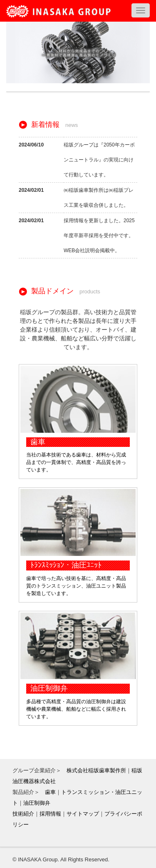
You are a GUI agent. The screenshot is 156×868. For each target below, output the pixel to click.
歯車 (50, 792)
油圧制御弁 (37, 803)
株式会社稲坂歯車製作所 (96, 770)
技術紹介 (23, 814)
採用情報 (50, 814)
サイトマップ (83, 814)
